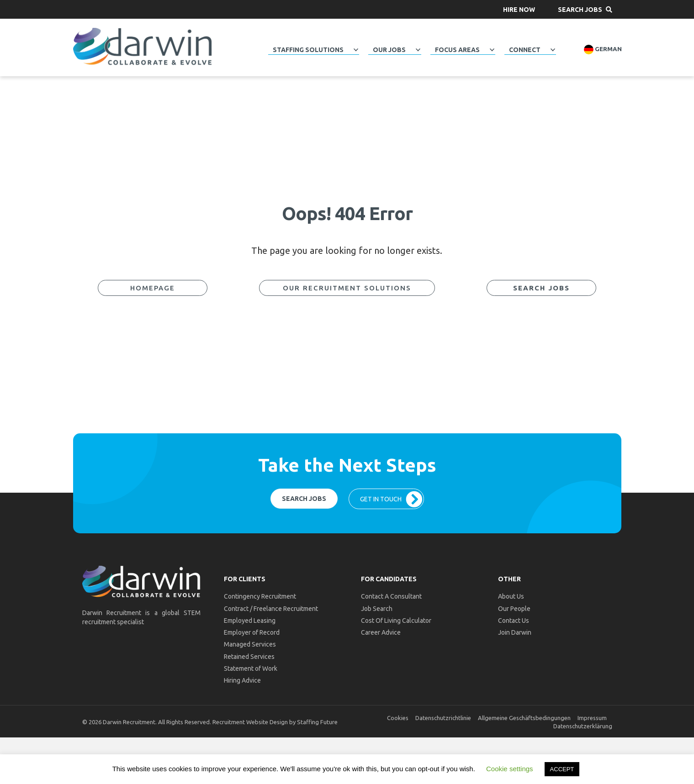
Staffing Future (317, 722)
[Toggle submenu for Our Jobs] (418, 50)
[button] (519, 9)
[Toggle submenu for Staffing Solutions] (356, 50)
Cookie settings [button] (510, 769)
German (603, 50)
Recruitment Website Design (250, 722)
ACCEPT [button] (562, 769)
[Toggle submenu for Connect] (553, 50)
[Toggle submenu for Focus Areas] (492, 50)
